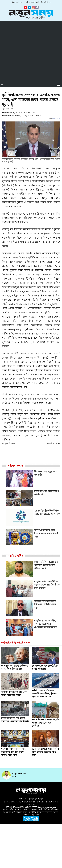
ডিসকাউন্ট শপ (46, 2)
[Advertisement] (31, 52)
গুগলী (37, 2)
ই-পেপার (15, 2)
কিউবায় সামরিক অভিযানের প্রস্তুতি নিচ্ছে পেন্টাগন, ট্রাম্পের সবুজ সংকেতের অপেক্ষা (44, 694)
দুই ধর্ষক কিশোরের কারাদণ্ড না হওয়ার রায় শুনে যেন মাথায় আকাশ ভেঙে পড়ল (14, 752)
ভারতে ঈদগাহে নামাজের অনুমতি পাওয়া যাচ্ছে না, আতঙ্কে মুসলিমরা (45, 723)
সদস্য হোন (23, 2)
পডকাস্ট (31, 2)
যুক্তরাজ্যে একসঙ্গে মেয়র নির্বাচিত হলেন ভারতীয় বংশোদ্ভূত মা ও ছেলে (45, 752)
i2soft (37, 815)
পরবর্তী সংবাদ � (53, 444)
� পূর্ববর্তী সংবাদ (9, 444)
